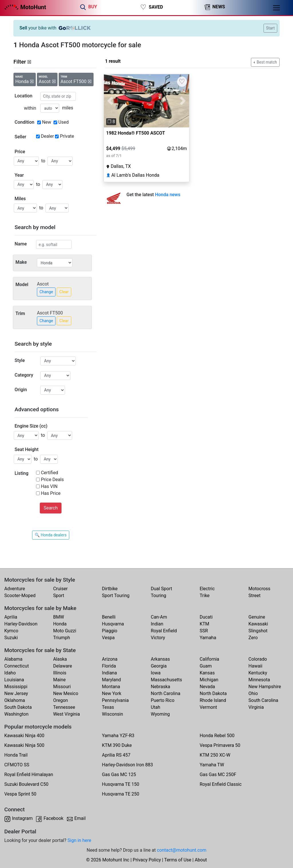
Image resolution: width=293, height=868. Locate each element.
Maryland (111, 680)
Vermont (208, 707)
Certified (50, 473)
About (201, 860)
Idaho (10, 673)
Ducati (206, 617)
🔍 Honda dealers (51, 535)
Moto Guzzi (65, 631)
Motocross (259, 589)
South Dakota (18, 707)
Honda (60, 624)
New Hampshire (265, 687)
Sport (59, 596)
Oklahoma (15, 700)
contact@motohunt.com (182, 850)
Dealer (47, 136)
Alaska (60, 659)
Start (270, 28)
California (209, 659)
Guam (206, 666)
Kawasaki (258, 624)
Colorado (258, 659)
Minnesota (259, 680)
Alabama (13, 659)
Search (51, 508)
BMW (59, 617)
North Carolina (166, 693)
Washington (16, 714)
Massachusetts (166, 680)
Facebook (53, 818)
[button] (110, 101)
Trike (205, 596)
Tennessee (64, 707)
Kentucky (258, 673)
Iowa (156, 673)
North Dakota (213, 693)
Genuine (257, 617)
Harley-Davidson (21, 624)
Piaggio (110, 631)
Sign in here (79, 840)
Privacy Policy (147, 860)
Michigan (209, 680)
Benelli (109, 617)
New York (112, 693)
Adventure (15, 589)
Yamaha (208, 638)
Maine (60, 680)
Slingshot (258, 631)
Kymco (11, 631)
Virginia (256, 707)
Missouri (62, 687)
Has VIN (49, 486)
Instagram (22, 818)
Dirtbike (110, 589)
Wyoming (160, 714)
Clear (64, 292)
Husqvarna (113, 624)
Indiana (109, 673)
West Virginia (67, 714)
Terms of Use (178, 860)
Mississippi (16, 687)
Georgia (159, 666)
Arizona (110, 659)
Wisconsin (112, 714)
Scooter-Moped (20, 596)
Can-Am (159, 617)
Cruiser (61, 589)
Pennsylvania (115, 700)
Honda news (168, 195)
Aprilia (11, 617)
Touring (159, 596)
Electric (207, 589)
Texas (108, 707)
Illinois (60, 673)
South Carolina (263, 700)
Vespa (108, 638)
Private (67, 136)
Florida (109, 666)
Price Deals (52, 480)
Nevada (207, 687)
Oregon (61, 700)
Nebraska (161, 687)
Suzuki (11, 638)
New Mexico (66, 693)
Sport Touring (116, 596)
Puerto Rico (163, 700)
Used (64, 122)
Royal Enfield (164, 631)
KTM (205, 624)
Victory (158, 638)
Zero (253, 638)
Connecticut (17, 666)
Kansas (207, 673)
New (47, 122)
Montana (111, 687)
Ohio (253, 693)
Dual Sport (162, 589)
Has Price (51, 493)
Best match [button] (266, 62)
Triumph (62, 638)
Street (254, 596)
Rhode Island (213, 700)
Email (80, 818)
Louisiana (14, 680)
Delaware (63, 666)
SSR (204, 631)
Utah (156, 707)
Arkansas (160, 659)
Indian (157, 624)
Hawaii (255, 666)
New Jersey (16, 693)
